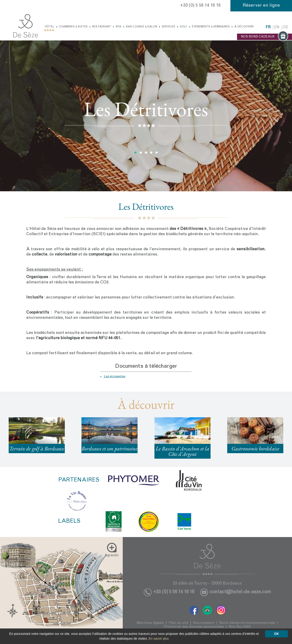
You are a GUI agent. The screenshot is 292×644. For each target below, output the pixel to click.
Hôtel (50, 27)
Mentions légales (150, 623)
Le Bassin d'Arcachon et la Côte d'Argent (182, 451)
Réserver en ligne (261, 6)
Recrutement (204, 623)
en (277, 28)
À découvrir (244, 27)
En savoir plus (159, 639)
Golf (184, 27)
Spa (119, 27)
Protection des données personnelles (194, 627)
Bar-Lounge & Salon (142, 27)
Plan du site (179, 623)
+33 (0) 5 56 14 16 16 (200, 6)
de (286, 28)
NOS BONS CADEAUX (265, 37)
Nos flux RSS (240, 627)
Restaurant (102, 27)
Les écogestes (115, 377)
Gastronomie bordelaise (255, 448)
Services (168, 27)
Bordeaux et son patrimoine (110, 448)
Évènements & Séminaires (211, 27)
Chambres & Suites (73, 27)
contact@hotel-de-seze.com (240, 592)
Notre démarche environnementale (247, 623)
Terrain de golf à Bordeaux (37, 448)
